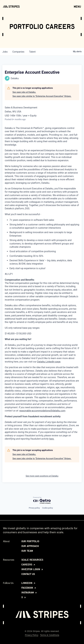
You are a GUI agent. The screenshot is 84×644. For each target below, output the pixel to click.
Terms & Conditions (50, 635)
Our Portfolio (30, 541)
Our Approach (30, 546)
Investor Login (32, 569)
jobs (5, 52)
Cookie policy (47, 508)
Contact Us (28, 574)
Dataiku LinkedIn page (49, 362)
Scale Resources (32, 560)
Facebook (29, 588)
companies (18, 52)
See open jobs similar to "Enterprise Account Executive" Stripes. (42, 96)
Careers (28, 565)
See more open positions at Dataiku (42, 476)
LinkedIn (28, 583)
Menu (77, 6)
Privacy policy (34, 508)
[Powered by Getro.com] (42, 500)
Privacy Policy (32, 635)
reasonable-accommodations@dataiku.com (42, 411)
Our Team (27, 551)
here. (52, 439)
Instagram (29, 592)
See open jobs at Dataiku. (24, 92)
